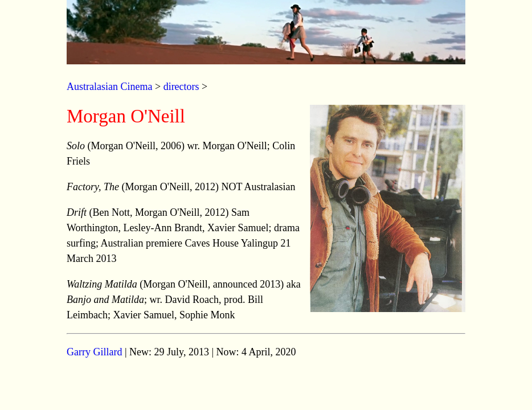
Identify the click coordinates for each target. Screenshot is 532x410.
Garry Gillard (94, 352)
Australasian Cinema (109, 87)
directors (181, 87)
